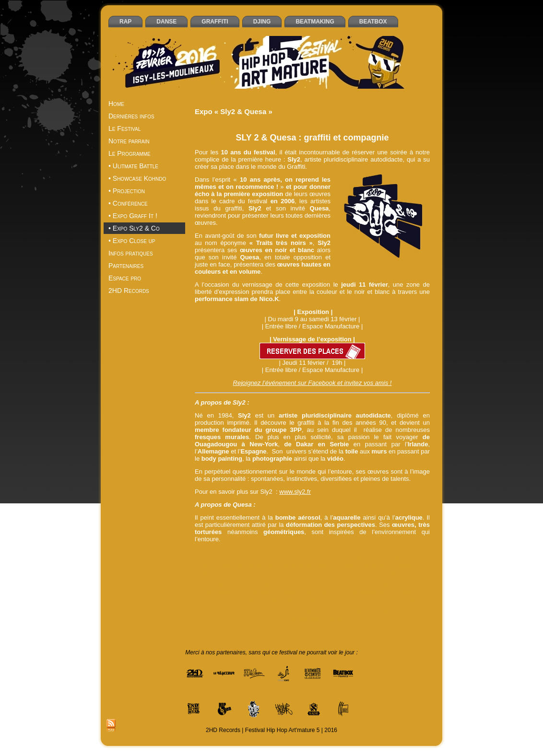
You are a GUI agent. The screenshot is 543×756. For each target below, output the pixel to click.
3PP (293, 552)
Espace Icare (259, 579)
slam (257, 613)
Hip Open (316, 586)
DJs (292, 572)
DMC (307, 572)
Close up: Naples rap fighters (352, 566)
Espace (229, 579)
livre (236, 599)
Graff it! (226, 586)
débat (277, 572)
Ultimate (366, 613)
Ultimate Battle (398, 613)
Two (346, 613)
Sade (368, 606)
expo (341, 579)
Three (288, 613)
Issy (408, 586)
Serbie (239, 613)
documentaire (334, 572)
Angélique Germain (327, 552)
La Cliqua (284, 593)
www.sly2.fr (295, 492)
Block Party (409, 559)
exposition (363, 579)
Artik (390, 552)
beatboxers (237, 559)
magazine (256, 599)
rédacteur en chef (309, 606)
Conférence (407, 566)
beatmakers (322, 559)
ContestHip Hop (219, 572)
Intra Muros (385, 586)
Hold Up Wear (349, 586)
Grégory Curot (283, 586)
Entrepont (412, 572)
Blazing (382, 559)
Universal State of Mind (312, 619)
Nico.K (378, 599)
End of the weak (375, 572)
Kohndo (258, 593)
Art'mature (368, 552)
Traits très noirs (319, 613)
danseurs (254, 572)
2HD (241, 552)
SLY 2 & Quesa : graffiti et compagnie (312, 138)
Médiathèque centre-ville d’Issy (326, 599)
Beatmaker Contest (279, 559)
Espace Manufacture (305, 579)
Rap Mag (271, 606)
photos (228, 606)
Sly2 (272, 613)
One (210, 606)
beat (421, 552)
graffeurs (250, 586)
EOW (209, 579)
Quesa (248, 606)
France (388, 579)
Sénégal (217, 613)
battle (406, 552)
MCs (278, 599)
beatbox (209, 559)
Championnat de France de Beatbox (265, 566)
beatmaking (355, 559)
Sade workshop (398, 606)
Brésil (209, 566)
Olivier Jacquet (408, 599)
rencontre (347, 606)
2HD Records (267, 552)
